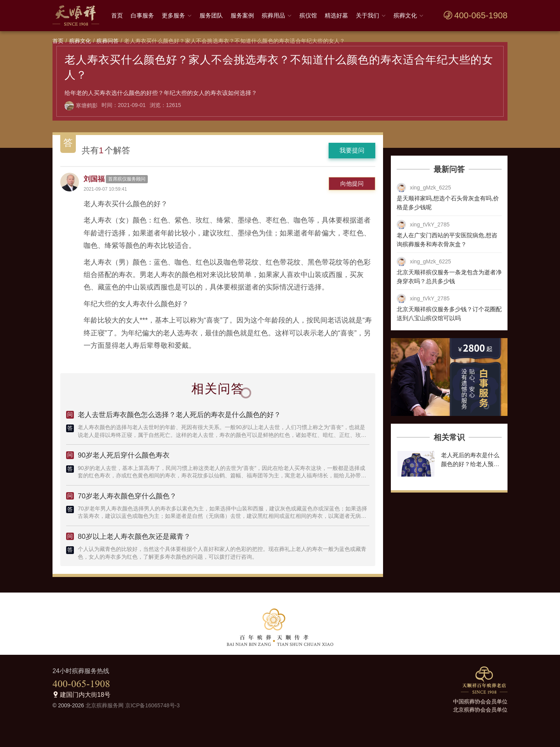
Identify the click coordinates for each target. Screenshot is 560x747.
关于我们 (367, 15)
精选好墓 (336, 15)
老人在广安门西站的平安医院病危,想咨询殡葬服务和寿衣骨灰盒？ (447, 240)
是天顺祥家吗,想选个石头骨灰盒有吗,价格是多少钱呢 (448, 203)
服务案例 (242, 15)
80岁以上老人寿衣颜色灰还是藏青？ (134, 537)
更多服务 (173, 15)
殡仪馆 (308, 15)
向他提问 (352, 183)
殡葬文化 (405, 15)
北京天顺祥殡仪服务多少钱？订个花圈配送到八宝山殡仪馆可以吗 (449, 314)
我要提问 (352, 150)
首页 (117, 15)
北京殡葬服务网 (105, 705)
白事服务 (142, 15)
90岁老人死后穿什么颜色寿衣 (124, 455)
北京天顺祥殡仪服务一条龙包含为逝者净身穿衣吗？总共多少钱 (449, 277)
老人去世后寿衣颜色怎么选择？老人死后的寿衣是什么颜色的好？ (179, 415)
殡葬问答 (108, 41)
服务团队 (211, 15)
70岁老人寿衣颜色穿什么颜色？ (127, 496)
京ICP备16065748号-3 (152, 705)
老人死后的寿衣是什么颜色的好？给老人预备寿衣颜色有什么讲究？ (470, 464)
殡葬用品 (273, 15)
